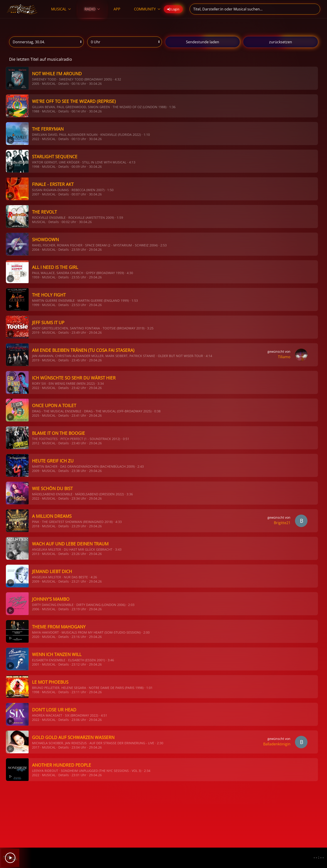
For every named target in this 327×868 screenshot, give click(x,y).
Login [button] (173, 9)
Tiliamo (284, 357)
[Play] (10, 858)
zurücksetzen (281, 42)
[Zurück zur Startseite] (22, 9)
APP (117, 9)
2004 (36, 249)
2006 (36, 609)
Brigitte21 (282, 523)
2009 (36, 471)
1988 (36, 111)
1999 (36, 305)
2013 (36, 554)
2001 (36, 664)
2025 (36, 415)
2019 (36, 332)
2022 (36, 139)
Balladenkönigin (277, 744)
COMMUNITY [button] (147, 9)
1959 (36, 277)
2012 (36, 443)
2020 (36, 637)
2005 (36, 84)
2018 (36, 526)
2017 (36, 747)
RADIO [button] (92, 9)
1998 (36, 167)
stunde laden (203, 42)
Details (64, 84)
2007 (36, 194)
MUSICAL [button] (61, 9)
